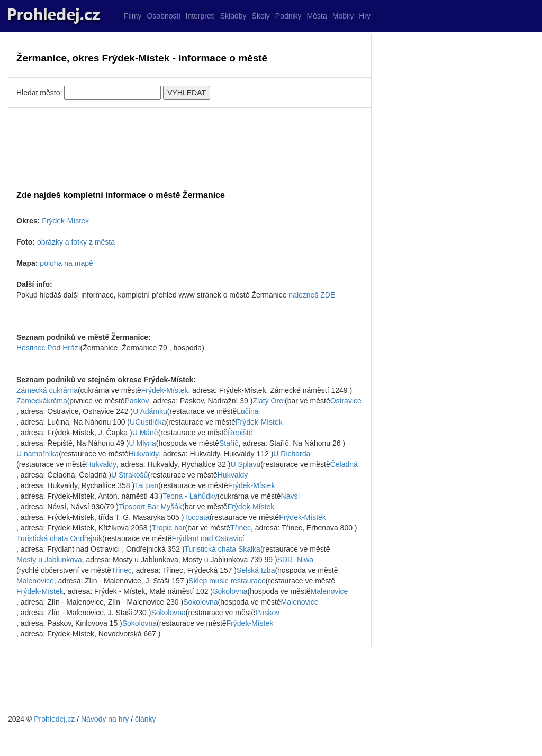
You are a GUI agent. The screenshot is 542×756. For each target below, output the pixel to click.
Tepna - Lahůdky (190, 496)
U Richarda (292, 454)
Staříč (229, 443)
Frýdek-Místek (65, 221)
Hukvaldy (144, 454)
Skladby (233, 16)
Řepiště (240, 433)
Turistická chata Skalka (222, 549)
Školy (261, 16)
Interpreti (200, 16)
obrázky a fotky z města (76, 242)
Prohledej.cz (54, 719)
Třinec (241, 528)
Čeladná (344, 464)
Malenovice (35, 581)
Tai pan (146, 485)
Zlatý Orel (269, 401)
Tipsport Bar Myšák (150, 507)
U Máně (145, 433)
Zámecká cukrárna (47, 390)
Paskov (137, 401)
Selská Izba (256, 570)
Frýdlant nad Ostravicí (208, 538)
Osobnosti (163, 16)
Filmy (133, 16)
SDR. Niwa (295, 560)
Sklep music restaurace (227, 581)
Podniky (288, 16)
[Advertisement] (190, 140)
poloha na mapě (66, 263)
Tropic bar (169, 528)
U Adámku (150, 411)
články (146, 719)
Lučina (247, 411)
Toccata (196, 517)
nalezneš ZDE (312, 295)
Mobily (343, 16)
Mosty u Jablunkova (49, 560)
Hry (365, 16)
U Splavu (245, 464)
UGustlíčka (148, 422)
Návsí (291, 496)
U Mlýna (142, 443)
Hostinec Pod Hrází (48, 348)
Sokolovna (230, 591)
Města (317, 16)
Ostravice (346, 401)
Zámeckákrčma (42, 401)
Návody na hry (105, 719)
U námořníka (38, 454)
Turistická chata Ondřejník (59, 538)
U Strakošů (129, 475)
